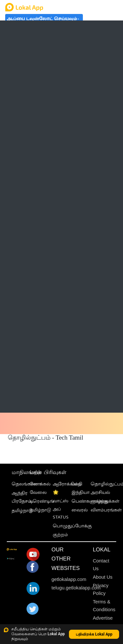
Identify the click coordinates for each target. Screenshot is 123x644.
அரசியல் (100, 492)
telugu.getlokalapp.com (76, 588)
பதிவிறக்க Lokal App (94, 634)
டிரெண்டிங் (42, 501)
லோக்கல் (40, 484)
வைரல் (80, 510)
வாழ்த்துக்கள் (105, 501)
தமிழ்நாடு (22, 511)
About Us (103, 577)
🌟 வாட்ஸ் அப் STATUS (61, 505)
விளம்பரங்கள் (106, 510)
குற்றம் (60, 535)
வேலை (38, 492)
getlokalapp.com (69, 579)
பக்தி (77, 484)
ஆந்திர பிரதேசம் (22, 497)
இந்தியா (81, 492)
